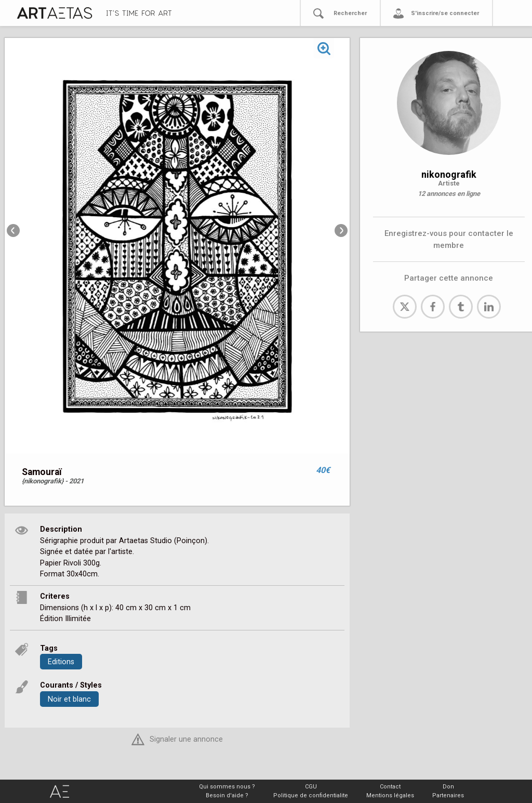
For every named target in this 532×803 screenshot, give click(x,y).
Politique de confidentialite (311, 795)
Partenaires (448, 795)
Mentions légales (390, 795)
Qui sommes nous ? (227, 787)
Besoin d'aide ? (227, 795)
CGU (311, 787)
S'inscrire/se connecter (445, 13)
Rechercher (350, 13)
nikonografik (449, 174)
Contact (390, 787)
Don (448, 787)
